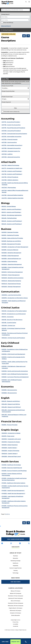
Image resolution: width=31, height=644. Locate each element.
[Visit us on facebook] (2, 543)
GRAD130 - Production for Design (11, 442)
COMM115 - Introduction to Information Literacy (15, 298)
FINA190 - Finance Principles (9, 425)
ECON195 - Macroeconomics (9, 390)
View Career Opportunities (16, 539)
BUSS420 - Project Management (11, 275)
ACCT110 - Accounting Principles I (11, 122)
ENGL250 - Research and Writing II (11, 407)
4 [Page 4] (9, 514)
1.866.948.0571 (16, 547)
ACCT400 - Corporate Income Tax (11, 151)
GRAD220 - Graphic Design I (9, 448)
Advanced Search (6, 26)
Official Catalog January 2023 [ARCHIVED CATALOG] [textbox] (12, 10)
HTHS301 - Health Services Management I (13, 491)
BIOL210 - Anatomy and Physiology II (12, 221)
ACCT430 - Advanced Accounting (11, 157)
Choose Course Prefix (7, 86)
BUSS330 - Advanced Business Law (11, 259)
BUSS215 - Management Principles (11, 244)
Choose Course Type (7, 97)
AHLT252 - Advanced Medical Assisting (12, 195)
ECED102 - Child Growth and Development (13, 354)
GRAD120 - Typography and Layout (11, 439)
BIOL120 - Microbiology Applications (12, 215)
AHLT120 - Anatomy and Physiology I (12, 171)
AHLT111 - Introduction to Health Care (12, 168)
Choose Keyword (6, 102)
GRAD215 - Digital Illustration (10, 445)
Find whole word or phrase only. (12, 112)
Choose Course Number (8, 91)
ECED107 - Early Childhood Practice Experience (15, 374)
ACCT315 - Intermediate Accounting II (12, 145)
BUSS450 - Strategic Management (11, 287)
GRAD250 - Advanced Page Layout (11, 457)
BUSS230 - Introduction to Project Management (15, 247)
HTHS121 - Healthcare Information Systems (13, 483)
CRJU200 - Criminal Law (8, 326)
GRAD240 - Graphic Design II (10, 454)
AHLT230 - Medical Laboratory (10, 180)
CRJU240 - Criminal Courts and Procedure (13, 338)
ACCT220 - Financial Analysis (10, 139)
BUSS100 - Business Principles (10, 232)
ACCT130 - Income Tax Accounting (11, 125)
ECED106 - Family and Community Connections (15, 371)
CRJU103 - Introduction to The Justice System (14, 311)
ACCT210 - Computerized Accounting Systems (14, 134)
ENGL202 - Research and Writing (11, 404)
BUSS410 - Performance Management (12, 272)
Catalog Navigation (8, 30)
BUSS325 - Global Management (10, 256)
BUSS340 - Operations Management (12, 264)
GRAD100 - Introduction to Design (11, 433)
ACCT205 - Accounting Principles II (11, 131)
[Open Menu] (29, 2)
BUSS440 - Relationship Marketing (11, 281)
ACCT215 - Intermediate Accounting (11, 137)
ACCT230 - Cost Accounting (9, 142)
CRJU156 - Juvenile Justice (9, 323)
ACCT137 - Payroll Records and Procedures (13, 128)
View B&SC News (16, 582)
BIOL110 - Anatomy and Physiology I (11, 209)
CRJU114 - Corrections (8, 317)
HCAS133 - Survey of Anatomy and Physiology (14, 471)
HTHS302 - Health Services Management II (13, 494)
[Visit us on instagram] (11, 543)
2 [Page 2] (6, 514)
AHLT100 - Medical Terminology (10, 165)
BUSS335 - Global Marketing (9, 262)
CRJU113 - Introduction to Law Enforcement (14, 314)
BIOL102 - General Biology (9, 206)
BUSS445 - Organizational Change (11, 284)
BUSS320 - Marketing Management (11, 253)
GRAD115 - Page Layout (8, 436)
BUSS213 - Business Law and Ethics (11, 241)
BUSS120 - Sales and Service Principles (12, 238)
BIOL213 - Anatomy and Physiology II (12, 224)
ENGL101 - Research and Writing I (11, 401)
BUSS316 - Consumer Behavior (10, 250)
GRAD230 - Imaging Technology (10, 451)
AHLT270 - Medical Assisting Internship (12, 198)
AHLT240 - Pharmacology (9, 188)
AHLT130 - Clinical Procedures (10, 177)
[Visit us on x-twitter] (29, 543)
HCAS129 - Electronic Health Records (12, 468)
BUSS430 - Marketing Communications (12, 278)
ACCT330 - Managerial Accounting (11, 148)
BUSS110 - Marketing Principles (10, 235)
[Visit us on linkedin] (20, 543)
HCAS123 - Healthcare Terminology (11, 465)
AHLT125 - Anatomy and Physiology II (12, 174)
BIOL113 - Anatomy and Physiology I (11, 212)
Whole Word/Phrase (8, 23)
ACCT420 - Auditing (7, 154)
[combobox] (16, 10)
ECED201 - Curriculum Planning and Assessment (15, 377)
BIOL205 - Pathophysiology (9, 218)
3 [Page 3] (8, 514)
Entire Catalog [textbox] (5, 17)
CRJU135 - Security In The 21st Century (12, 320)
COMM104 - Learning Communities (11, 295)
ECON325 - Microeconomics (9, 393)
